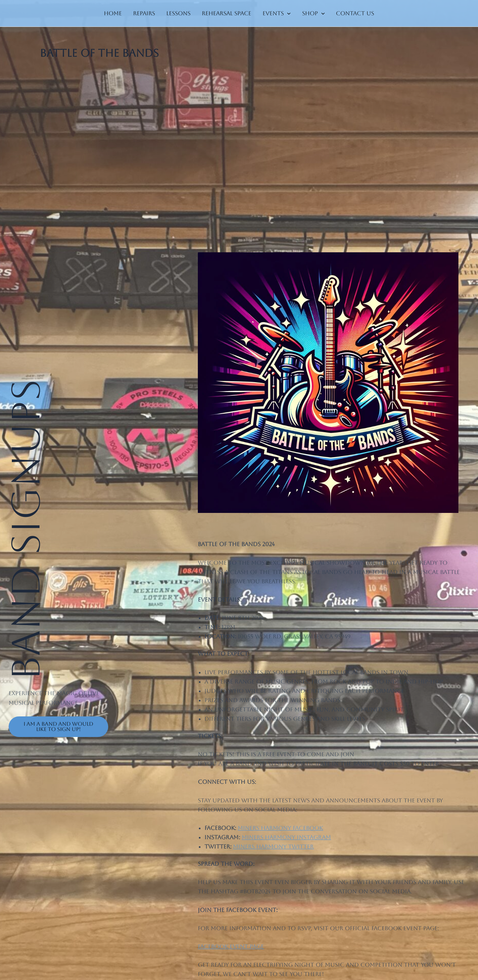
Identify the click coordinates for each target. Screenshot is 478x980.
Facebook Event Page (231, 946)
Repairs (144, 13)
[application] (287, 13)
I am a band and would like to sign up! (58, 727)
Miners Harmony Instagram (286, 837)
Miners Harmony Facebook (280, 828)
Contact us (355, 13)
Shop (313, 13)
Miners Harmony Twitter (273, 847)
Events (277, 13)
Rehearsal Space (227, 13)
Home (113, 13)
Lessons (178, 13)
